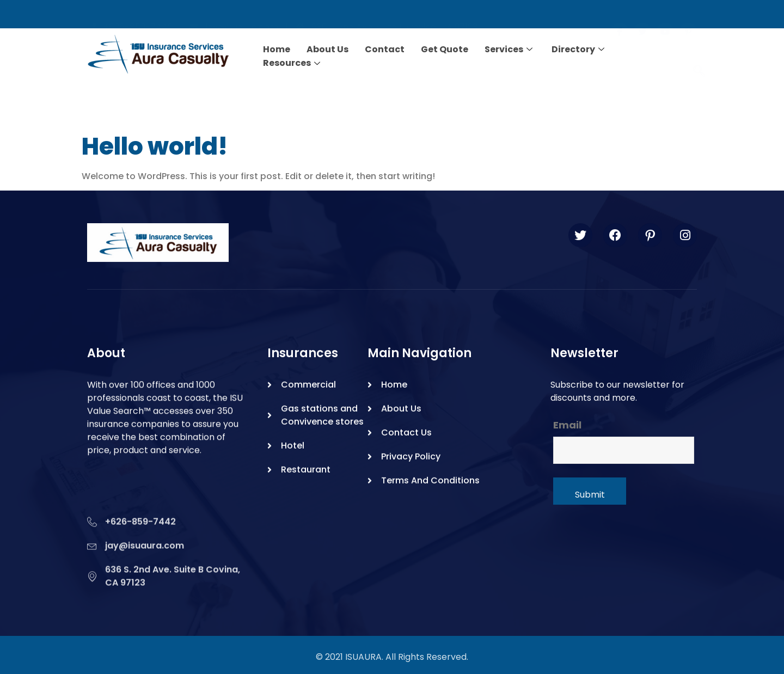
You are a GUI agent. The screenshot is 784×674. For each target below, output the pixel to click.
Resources (293, 62)
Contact (385, 49)
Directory (579, 49)
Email (567, 425)
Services (510, 49)
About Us (327, 49)
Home (277, 49)
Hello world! (155, 146)
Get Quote (445, 49)
